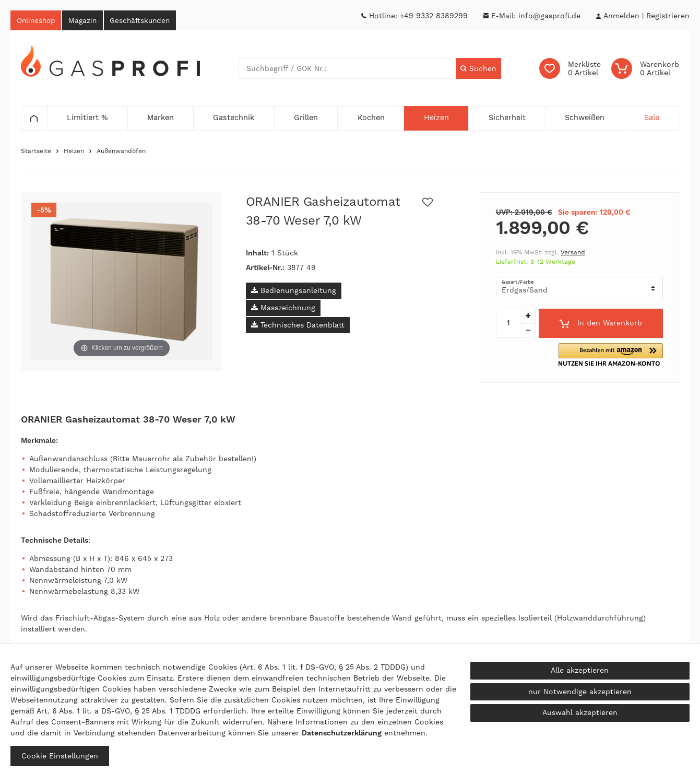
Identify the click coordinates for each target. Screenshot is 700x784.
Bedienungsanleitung (294, 292)
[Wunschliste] (570, 70)
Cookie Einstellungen (60, 756)
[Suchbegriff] (347, 70)
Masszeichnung (283, 309)
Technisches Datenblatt (298, 326)
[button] (622, 356)
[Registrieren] (668, 16)
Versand (573, 254)
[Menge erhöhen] (528, 318)
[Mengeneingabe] (508, 325)
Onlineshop (39, 21)
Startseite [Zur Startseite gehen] (36, 153)
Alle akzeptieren (580, 670)
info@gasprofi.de (549, 16)
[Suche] (478, 70)
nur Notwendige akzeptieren (580, 692)
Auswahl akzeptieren (580, 712)
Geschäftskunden (153, 21)
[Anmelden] (621, 16)
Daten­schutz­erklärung (342, 733)
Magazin (90, 21)
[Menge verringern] (528, 332)
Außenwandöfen (121, 153)
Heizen (74, 153)
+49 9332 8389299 (434, 16)
